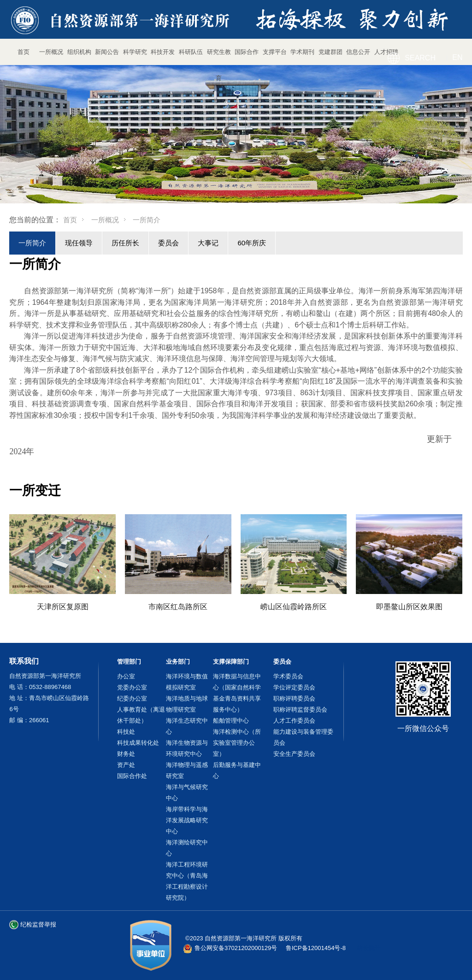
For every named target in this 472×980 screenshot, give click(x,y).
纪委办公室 (132, 698)
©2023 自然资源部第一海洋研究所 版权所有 (244, 938)
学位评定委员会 (294, 687)
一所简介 (32, 243)
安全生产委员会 (294, 754)
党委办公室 (132, 687)
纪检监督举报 (38, 924)
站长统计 (369, 948)
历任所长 (125, 243)
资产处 (126, 765)
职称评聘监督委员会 (300, 710)
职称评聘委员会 (294, 698)
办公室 (126, 676)
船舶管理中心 (231, 721)
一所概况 (105, 220)
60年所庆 (252, 243)
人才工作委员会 (294, 721)
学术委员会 (288, 676)
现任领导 (79, 243)
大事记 (208, 243)
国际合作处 (132, 776)
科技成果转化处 (138, 743)
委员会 (168, 243)
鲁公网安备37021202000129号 (236, 948)
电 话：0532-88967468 (40, 687)
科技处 (126, 732)
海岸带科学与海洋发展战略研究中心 (187, 820)
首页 (70, 220)
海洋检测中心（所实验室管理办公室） (237, 743)
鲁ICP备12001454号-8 (316, 948)
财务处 (126, 754)
